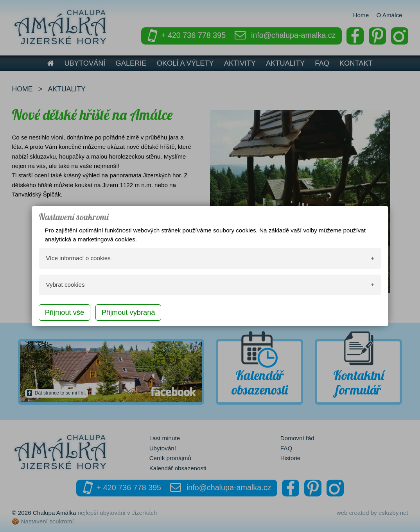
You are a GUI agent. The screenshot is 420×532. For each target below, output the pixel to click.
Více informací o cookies (78, 258)
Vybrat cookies (65, 285)
